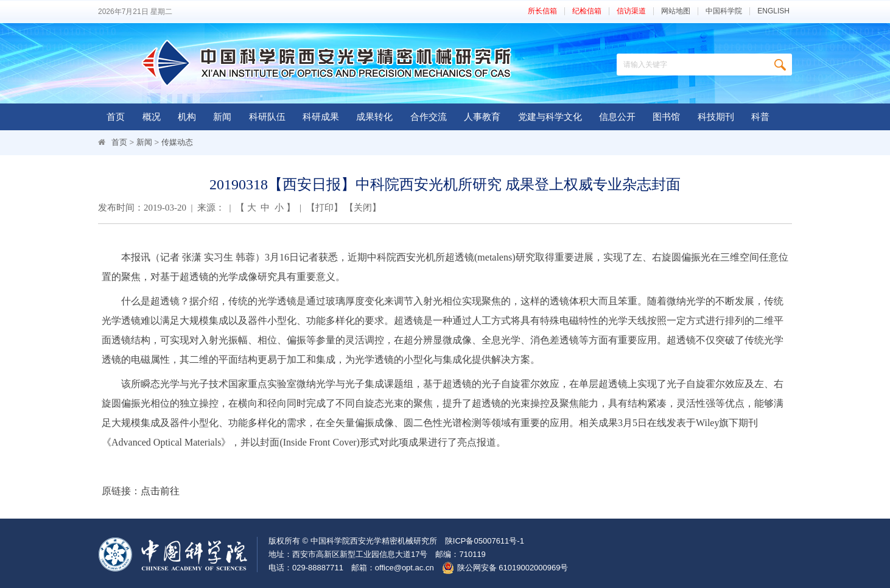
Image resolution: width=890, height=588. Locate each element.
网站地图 (676, 11)
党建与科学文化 (550, 117)
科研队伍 (267, 117)
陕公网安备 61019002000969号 (513, 568)
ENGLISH (773, 11)
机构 (187, 117)
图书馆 (666, 117)
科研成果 (321, 117)
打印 (324, 208)
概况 (152, 117)
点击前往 (160, 491)
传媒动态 (177, 142)
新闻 (222, 117)
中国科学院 (724, 11)
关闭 (363, 208)
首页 (116, 117)
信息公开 (617, 117)
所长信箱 (542, 11)
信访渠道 (631, 11)
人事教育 (482, 117)
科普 (760, 117)
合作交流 (429, 117)
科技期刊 (716, 117)
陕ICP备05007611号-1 (485, 541)
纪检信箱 (587, 11)
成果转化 (374, 117)
